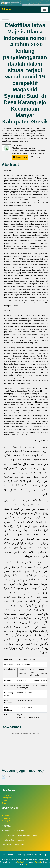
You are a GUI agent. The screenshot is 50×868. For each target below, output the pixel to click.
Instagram (6, 818)
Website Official (7, 795)
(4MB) (23, 157)
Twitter (5, 815)
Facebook (6, 813)
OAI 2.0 (38, 862)
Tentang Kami (7, 798)
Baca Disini (20, 157)
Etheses (6, 9)
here (28, 865)
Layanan (5, 800)
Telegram (6, 821)
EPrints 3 (21, 862)
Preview (38, 157)
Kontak (4, 803)
